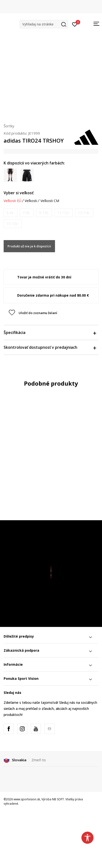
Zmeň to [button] (39, 760)
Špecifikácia (50, 333)
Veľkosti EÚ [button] (12, 201)
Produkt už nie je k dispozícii (29, 246)
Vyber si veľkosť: (19, 193)
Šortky (9, 126)
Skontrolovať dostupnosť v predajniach (50, 347)
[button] (44, 24)
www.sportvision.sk (27, 799)
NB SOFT (58, 799)
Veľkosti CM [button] (50, 201)
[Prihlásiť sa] (75, 24)
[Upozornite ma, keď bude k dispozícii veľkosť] (11, 213)
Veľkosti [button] (31, 201)
